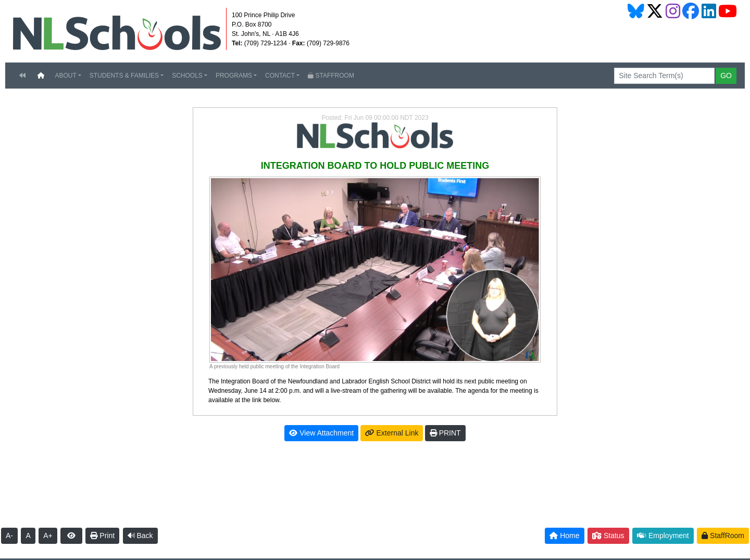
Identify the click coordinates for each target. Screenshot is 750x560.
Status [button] (608, 536)
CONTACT (280, 76)
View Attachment (321, 433)
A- (9, 536)
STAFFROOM (331, 76)
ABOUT (65, 76)
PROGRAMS (234, 76)
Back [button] (140, 536)
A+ (48, 536)
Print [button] (102, 536)
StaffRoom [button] (723, 536)
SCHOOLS (187, 76)
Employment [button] (663, 536)
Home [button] (564, 536)
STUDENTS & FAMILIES (124, 76)
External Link (392, 433)
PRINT (445, 433)
